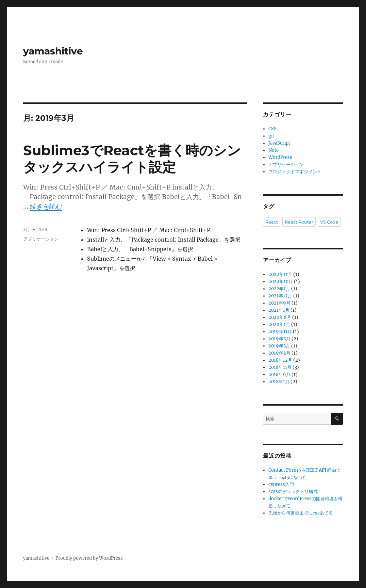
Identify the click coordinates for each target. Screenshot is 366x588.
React (272, 222)
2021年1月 (279, 310)
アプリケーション (41, 239)
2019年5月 (279, 339)
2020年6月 (280, 317)
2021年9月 (279, 303)
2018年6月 (279, 374)
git (271, 136)
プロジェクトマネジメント (295, 172)
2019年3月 (279, 346)
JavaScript (279, 143)
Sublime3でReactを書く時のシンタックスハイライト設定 (132, 159)
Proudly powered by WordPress (89, 558)
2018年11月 (280, 367)
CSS (272, 129)
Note (273, 150)
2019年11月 (280, 332)
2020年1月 (279, 324)
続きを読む (46, 206)
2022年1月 (279, 289)
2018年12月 (280, 360)
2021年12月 (280, 296)
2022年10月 (281, 282)
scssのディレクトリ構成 (293, 492)
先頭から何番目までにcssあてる (301, 513)
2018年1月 (279, 382)
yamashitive (53, 51)
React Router (299, 222)
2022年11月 (280, 274)
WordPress (280, 157)
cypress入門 (281, 484)
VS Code (329, 222)
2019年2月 (279, 353)
